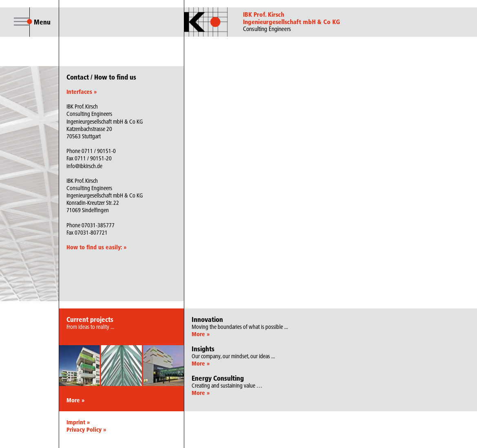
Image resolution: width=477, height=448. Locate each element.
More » (75, 400)
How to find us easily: (96, 247)
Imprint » (78, 422)
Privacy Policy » (86, 430)
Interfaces (82, 92)
